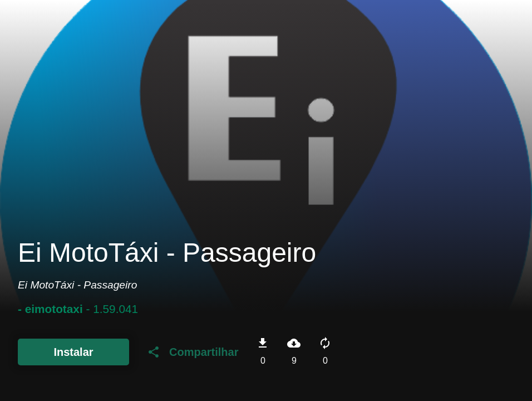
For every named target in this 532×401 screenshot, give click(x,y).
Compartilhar (193, 352)
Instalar (73, 352)
